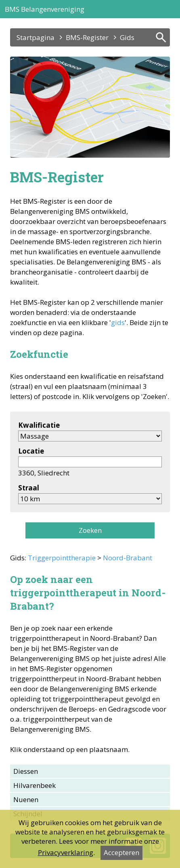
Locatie (31, 451)
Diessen (26, 771)
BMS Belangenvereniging (45, 9)
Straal (29, 488)
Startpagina (36, 37)
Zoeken (90, 530)
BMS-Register (87, 37)
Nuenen (26, 799)
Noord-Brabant (128, 558)
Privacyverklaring (66, 852)
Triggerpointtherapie (62, 558)
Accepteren (121, 852)
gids (118, 322)
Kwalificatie (39, 425)
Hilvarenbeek (35, 785)
